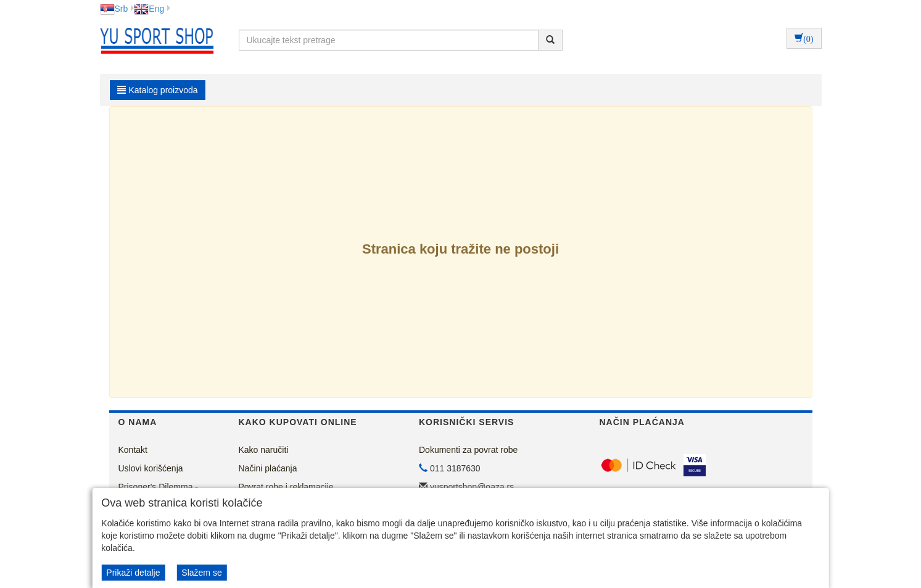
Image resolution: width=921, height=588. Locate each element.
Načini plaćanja (268, 468)
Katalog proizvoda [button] (158, 90)
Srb (114, 9)
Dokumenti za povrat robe (468, 450)
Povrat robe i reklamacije (286, 487)
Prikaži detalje (133, 573)
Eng (149, 9)
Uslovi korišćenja (151, 468)
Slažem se (201, 573)
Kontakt (133, 450)
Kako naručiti (264, 450)
